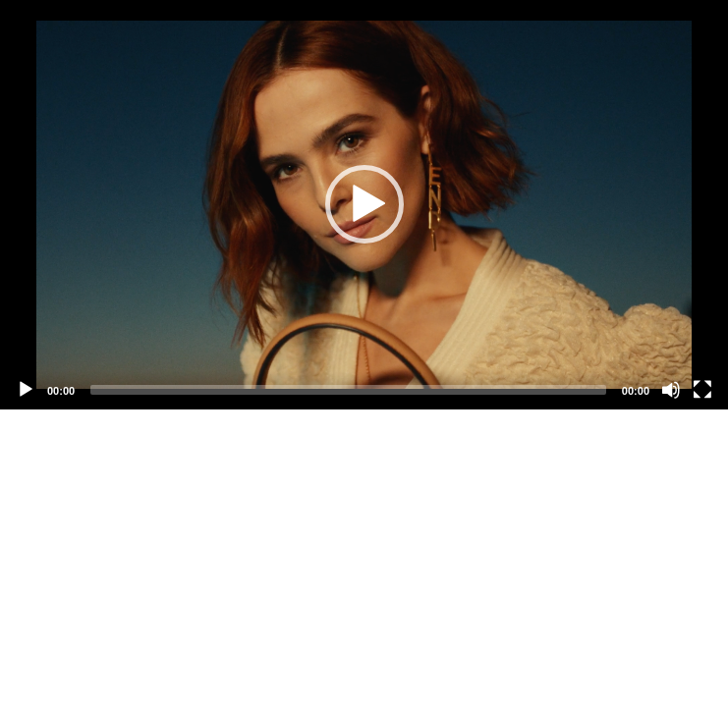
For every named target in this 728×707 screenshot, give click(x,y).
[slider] (348, 390)
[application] (364, 205)
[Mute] (671, 390)
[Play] (26, 390)
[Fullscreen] (702, 390)
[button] (364, 204)
